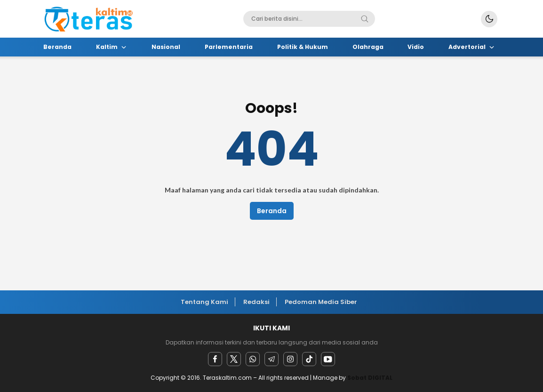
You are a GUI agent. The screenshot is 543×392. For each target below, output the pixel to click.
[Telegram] (271, 359)
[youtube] (328, 359)
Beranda (272, 211)
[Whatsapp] (253, 359)
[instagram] (290, 359)
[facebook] (215, 359)
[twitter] (234, 359)
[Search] (365, 19)
